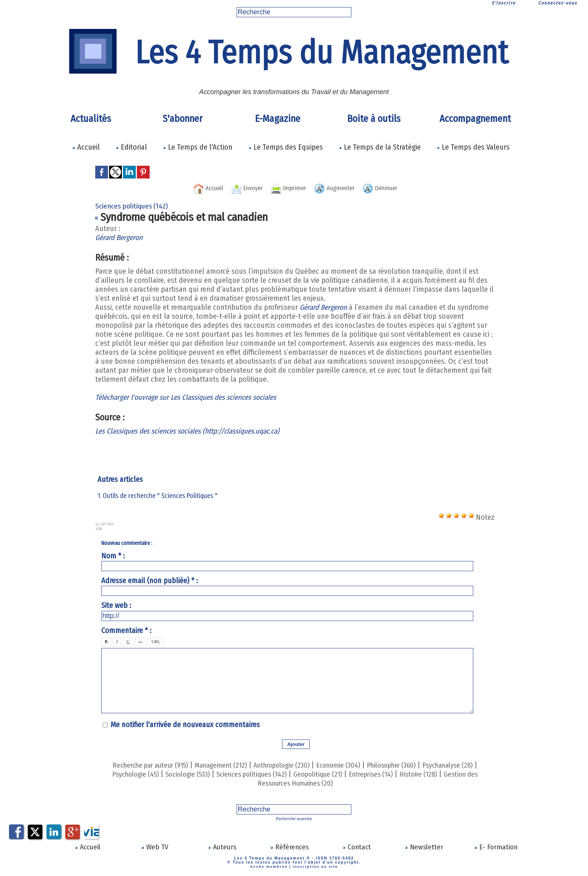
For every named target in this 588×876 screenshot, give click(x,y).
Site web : (116, 605)
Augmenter (340, 188)
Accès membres (270, 865)
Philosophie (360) (403, 765)
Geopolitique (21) (329, 774)
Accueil (86, 147)
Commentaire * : (126, 630)
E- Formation (496, 846)
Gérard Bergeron (120, 237)
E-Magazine (278, 119)
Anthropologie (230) (283, 765)
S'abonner (183, 119)
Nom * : (113, 556)
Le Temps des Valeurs (473, 147)
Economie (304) (345, 765)
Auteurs (222, 846)
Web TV (154, 846)
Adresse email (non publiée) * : (150, 580)
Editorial (131, 147)
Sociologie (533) (188, 774)
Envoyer (240, 188)
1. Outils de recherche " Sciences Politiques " (157, 496)
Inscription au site (314, 865)
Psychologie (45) (132, 774)
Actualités (91, 119)
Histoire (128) (438, 774)
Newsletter (424, 846)
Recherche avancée (294, 818)
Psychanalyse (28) (465, 765)
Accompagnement (475, 119)
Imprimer (287, 188)
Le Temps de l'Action (197, 147)
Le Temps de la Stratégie (379, 147)
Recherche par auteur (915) (139, 765)
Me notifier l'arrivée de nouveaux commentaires (185, 724)
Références (289, 846)
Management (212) (217, 765)
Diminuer (392, 188)
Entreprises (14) (387, 774)
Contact (356, 846)
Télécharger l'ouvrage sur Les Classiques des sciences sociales (192, 397)
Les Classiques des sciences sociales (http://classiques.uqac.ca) (195, 431)
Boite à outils (374, 119)
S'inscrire (504, 3)
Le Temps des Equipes (285, 147)
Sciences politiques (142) (258, 774)
